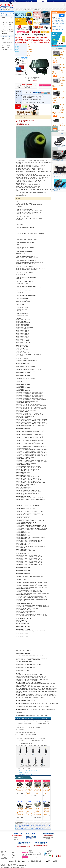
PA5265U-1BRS (56, 28)
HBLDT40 (59, 31)
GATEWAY (12, 22)
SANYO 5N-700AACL (57, 27)
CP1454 (54, 20)
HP (3, 25)
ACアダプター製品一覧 (38, 828)
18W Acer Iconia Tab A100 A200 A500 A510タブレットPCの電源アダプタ (59, 189)
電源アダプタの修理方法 (25, 772)
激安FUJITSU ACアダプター (24, 828)
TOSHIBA (4, 34)
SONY (4, 32)
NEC (3, 29)
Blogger (47, 853)
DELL (11, 20)
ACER (4, 18)
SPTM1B (54, 31)
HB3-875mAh (59, 20)
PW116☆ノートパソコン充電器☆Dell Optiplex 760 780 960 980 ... (46, 791)
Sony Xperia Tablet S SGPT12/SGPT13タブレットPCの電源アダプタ (59, 175)
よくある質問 (47, 861)
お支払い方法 (12, 861)
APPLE (4, 20)
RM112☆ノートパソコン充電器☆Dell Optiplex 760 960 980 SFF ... (38, 791)
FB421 (53, 22)
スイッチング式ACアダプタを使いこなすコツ (30, 770)
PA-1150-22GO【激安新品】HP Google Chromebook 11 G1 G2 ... (47, 811)
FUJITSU (16, 10)
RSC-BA (59, 25)
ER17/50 (61, 30)
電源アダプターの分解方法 (25, 774)
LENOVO (4, 27)
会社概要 (55, 861)
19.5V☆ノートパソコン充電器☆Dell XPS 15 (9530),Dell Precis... (29, 791)
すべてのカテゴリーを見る (7, 14)
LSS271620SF (55, 19)
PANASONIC (12, 29)
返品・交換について (24, 861)
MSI (10, 27)
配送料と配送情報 (36, 861)
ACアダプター (4, 16)
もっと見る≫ (13, 34)
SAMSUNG (12, 32)
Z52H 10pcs (58, 22)
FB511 (61, 19)
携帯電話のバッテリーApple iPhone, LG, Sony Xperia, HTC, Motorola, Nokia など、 (32, 854)
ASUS (11, 18)
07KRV (57, 30)
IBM (10, 25)
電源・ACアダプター (7, 10)
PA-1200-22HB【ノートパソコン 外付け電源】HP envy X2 (29, 811)
